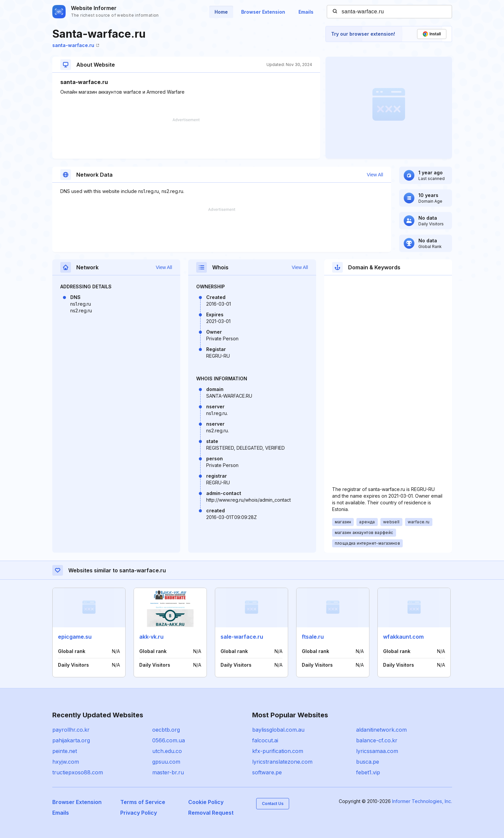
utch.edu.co (167, 751)
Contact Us (273, 803)
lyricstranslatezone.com (282, 762)
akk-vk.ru (151, 637)
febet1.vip (368, 772)
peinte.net (65, 751)
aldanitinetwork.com (381, 730)
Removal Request (211, 813)
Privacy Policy (139, 813)
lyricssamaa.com (377, 751)
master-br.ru (168, 772)
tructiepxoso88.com (78, 772)
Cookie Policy (206, 802)
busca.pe (368, 762)
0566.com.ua (169, 740)
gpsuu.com (166, 762)
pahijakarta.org (71, 740)
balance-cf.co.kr (377, 740)
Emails (306, 12)
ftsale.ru (313, 637)
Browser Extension (263, 12)
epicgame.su (75, 637)
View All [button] (375, 175)
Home (221, 12)
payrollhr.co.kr (71, 730)
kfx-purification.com (278, 751)
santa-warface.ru (76, 45)
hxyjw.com (66, 762)
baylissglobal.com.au (278, 730)
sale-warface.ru (242, 637)
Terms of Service (143, 802)
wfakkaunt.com (403, 637)
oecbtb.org (166, 730)
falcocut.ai (265, 740)
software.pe (267, 772)
